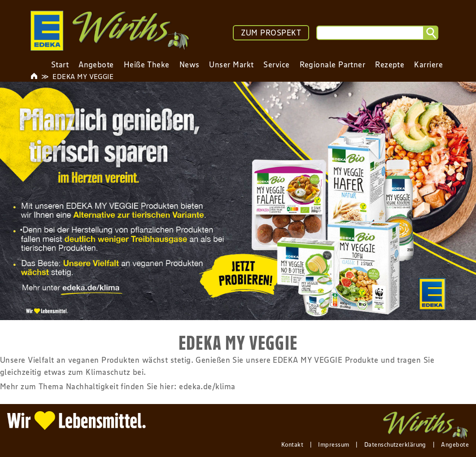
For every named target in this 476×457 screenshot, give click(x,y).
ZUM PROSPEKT (271, 33)
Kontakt (292, 444)
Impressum (334, 444)
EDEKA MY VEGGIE (83, 76)
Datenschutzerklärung (395, 444)
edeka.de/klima (207, 387)
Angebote (455, 444)
